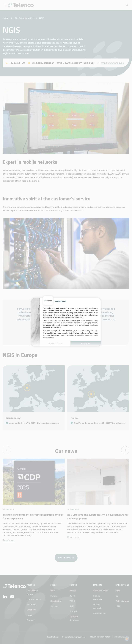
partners (59, 308)
